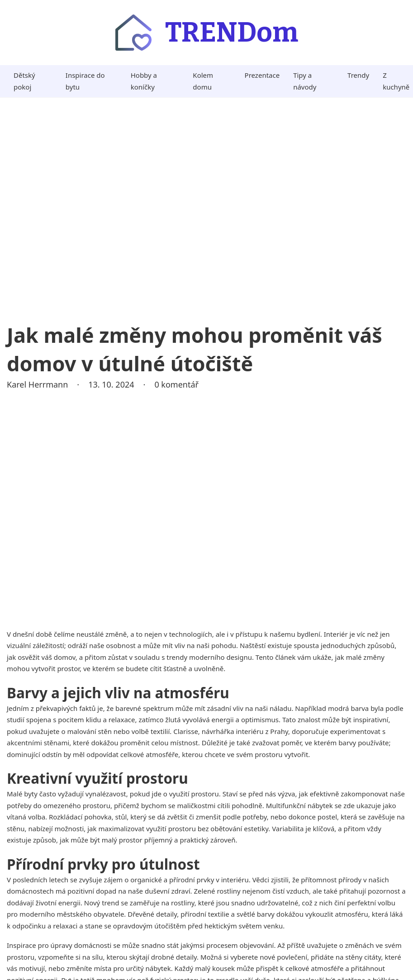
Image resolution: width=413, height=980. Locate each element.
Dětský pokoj (24, 81)
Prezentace (262, 75)
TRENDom (232, 33)
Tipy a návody (305, 81)
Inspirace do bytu (85, 81)
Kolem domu (203, 81)
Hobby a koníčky (144, 81)
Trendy (358, 75)
